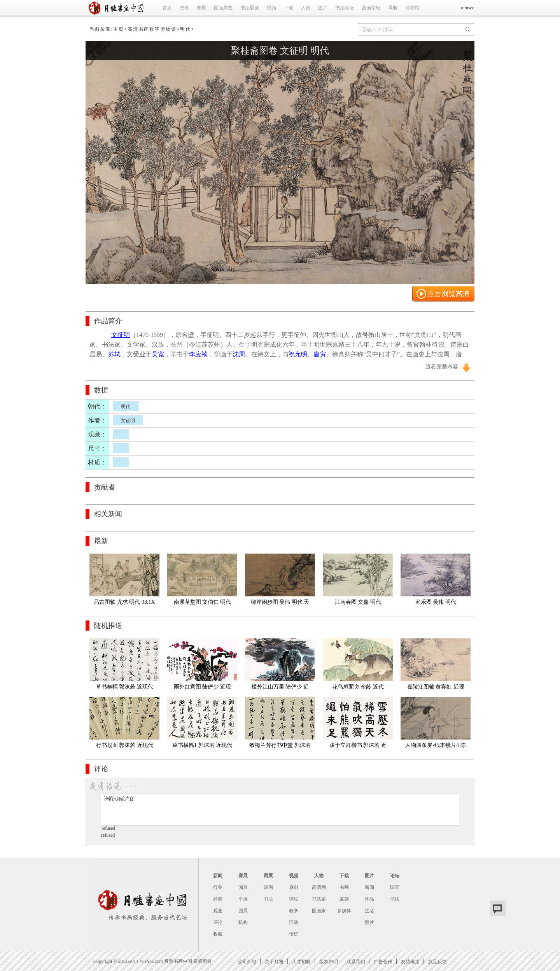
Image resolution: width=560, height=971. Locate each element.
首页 (167, 8)
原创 (294, 887)
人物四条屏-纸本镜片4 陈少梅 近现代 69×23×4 (435, 747)
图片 (323, 8)
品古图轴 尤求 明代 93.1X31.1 (124, 604)
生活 (369, 911)
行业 (218, 887)
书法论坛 (345, 8)
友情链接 (410, 961)
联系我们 (356, 961)
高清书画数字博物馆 (152, 29)
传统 (294, 934)
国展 (243, 887)
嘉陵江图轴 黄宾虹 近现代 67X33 (436, 688)
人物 (306, 8)
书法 (268, 899)
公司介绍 (247, 961)
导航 (393, 8)
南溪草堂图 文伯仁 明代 (202, 602)
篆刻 (344, 899)
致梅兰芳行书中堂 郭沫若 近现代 (281, 747)
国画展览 (223, 8)
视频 (271, 8)
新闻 (218, 876)
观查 (218, 911)
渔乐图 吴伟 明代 (436, 602)
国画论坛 (371, 8)
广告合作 (383, 961)
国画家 (319, 911)
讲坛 (294, 899)
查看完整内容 (442, 367)
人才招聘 (301, 961)
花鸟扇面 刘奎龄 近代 (358, 687)
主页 (119, 29)
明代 (185, 29)
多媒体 (344, 911)
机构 (243, 922)
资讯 (184, 8)
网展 (268, 876)
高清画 (319, 887)
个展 (243, 899)
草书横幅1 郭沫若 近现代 (202, 745)
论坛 (395, 876)
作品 (369, 899)
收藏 (218, 934)
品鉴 (218, 899)
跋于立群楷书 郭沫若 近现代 (358, 747)
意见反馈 (437, 961)
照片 (369, 922)
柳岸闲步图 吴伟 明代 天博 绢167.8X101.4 (280, 604)
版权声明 (329, 961)
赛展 (201, 8)
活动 (294, 922)
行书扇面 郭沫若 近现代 (125, 745)
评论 (218, 922)
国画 (268, 887)
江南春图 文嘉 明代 (358, 602)
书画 (344, 887)
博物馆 (412, 8)
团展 (243, 911)
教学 (294, 911)
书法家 (319, 899)
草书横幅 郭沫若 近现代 (125, 687)
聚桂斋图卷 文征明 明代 (280, 51)
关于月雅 (274, 961)
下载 (289, 8)
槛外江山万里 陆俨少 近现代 (280, 688)
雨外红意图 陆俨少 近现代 (202, 688)
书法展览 (250, 8)
